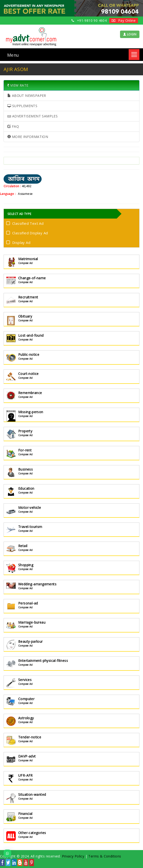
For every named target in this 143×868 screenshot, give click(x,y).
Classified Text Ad (26, 223)
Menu (13, 55)
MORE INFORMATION (28, 137)
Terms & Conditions (105, 856)
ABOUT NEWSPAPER (27, 96)
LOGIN (130, 34)
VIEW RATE (18, 85)
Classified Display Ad (28, 233)
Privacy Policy (73, 856)
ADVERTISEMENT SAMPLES (33, 116)
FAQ (13, 126)
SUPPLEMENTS (22, 106)
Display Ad (19, 242)
